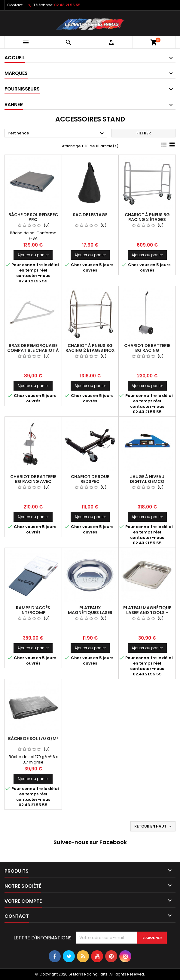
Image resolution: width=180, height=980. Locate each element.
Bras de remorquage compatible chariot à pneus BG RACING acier (33, 350)
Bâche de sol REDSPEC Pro (33, 217)
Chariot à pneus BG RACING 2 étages (147, 217)
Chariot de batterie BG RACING (147, 348)
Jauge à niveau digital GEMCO (147, 479)
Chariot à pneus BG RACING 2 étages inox (90, 348)
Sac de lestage (90, 215)
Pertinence (57, 134)
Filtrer (144, 133)
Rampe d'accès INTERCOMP (33, 610)
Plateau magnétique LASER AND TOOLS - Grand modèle (147, 613)
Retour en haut (154, 826)
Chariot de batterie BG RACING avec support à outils (33, 481)
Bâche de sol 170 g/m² (33, 739)
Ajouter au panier (33, 255)
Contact (15, 5)
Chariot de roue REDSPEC (90, 479)
